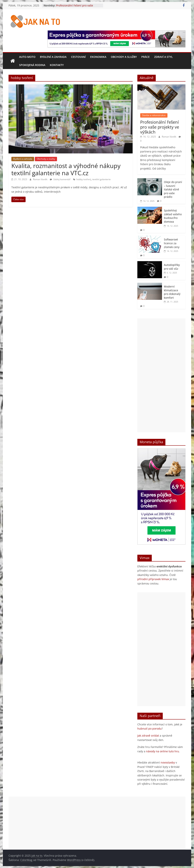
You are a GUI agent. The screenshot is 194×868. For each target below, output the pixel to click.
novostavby (168, 762)
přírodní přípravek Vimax (153, 579)
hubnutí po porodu (149, 729)
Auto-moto (27, 57)
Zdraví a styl (163, 57)
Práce (145, 57)
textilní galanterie (101, 179)
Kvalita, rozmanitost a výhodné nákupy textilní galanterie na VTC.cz (66, 169)
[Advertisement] (161, 375)
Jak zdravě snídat (148, 736)
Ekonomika (98, 57)
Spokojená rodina (32, 65)
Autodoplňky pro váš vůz (172, 267)
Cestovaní (78, 57)
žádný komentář (60, 179)
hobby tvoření (84, 179)
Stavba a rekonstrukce (154, 115)
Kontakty (57, 65)
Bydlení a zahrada (53, 57)
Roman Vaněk (40, 179)
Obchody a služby (124, 57)
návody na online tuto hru (163, 751)
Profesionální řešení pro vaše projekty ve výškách (75, 7)
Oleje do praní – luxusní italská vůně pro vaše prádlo (173, 189)
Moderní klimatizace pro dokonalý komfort (172, 292)
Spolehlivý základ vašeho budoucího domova (173, 216)
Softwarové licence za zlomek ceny (172, 243)
